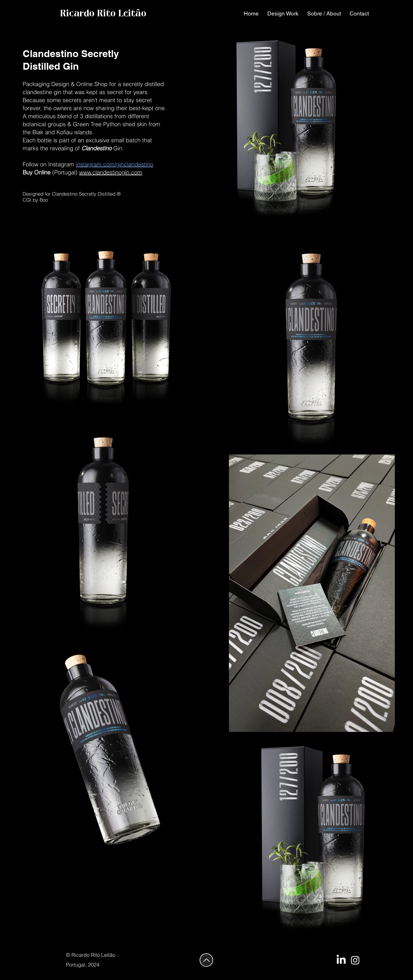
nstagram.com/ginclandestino (115, 164)
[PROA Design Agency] (355, 960)
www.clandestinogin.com (111, 172)
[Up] (206, 960)
